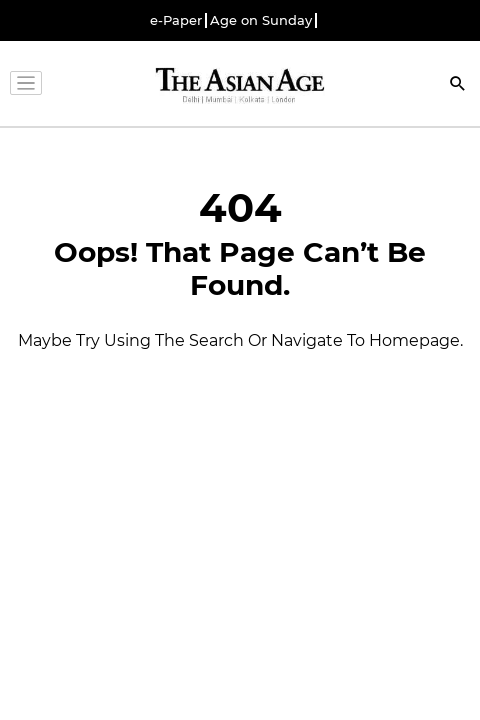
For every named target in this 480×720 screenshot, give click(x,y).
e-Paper (176, 20)
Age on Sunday (261, 20)
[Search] (458, 85)
